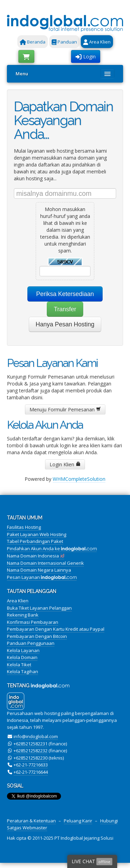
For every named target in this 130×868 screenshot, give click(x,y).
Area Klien (97, 42)
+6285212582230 (31, 758)
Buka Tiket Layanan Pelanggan (39, 608)
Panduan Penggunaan (31, 643)
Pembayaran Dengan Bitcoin (37, 636)
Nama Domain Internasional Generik (45, 563)
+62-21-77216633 (31, 765)
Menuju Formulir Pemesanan (65, 409)
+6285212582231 (31, 744)
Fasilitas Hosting (24, 527)
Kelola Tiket (19, 665)
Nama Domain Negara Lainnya (39, 570)
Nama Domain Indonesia (36, 556)
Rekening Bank (23, 615)
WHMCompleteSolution (79, 479)
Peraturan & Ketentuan (31, 821)
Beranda (33, 42)
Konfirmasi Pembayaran (33, 622)
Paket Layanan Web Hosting (37, 534)
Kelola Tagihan (23, 671)
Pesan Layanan (42, 577)
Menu (22, 74)
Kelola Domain (22, 657)
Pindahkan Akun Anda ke (52, 549)
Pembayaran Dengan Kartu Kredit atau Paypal (56, 629)
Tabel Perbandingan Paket (35, 541)
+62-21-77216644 (31, 772)
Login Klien (65, 464)
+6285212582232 (31, 751)
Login (86, 56)
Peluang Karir (78, 821)
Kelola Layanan (23, 650)
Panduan (64, 42)
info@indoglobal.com (36, 736)
